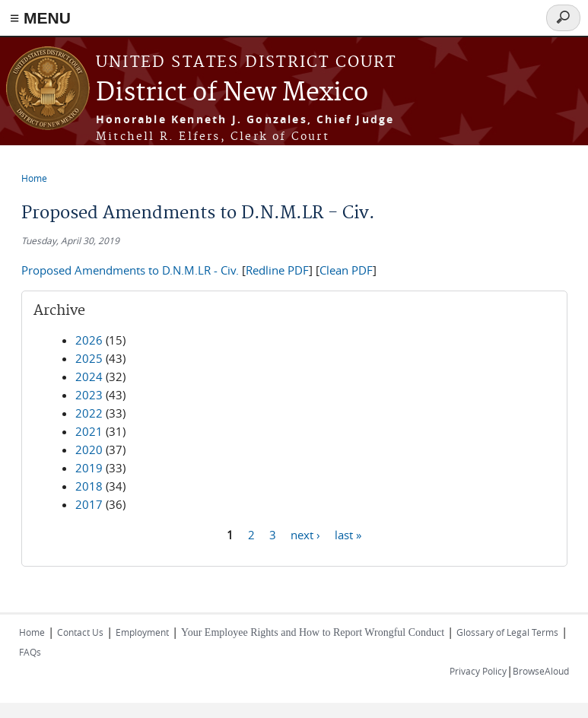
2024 (89, 376)
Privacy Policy (478, 671)
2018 (89, 486)
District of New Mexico (232, 93)
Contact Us (80, 632)
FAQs (30, 652)
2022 (89, 413)
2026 (89, 340)
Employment (142, 632)
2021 (89, 431)
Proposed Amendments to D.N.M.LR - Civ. (130, 270)
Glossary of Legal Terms (507, 632)
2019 (89, 468)
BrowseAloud (541, 671)
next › (305, 534)
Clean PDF (346, 270)
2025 (89, 358)
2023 (89, 395)
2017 (89, 504)
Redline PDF (277, 270)
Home (34, 178)
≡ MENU (40, 18)
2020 (89, 450)
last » (348, 534)
